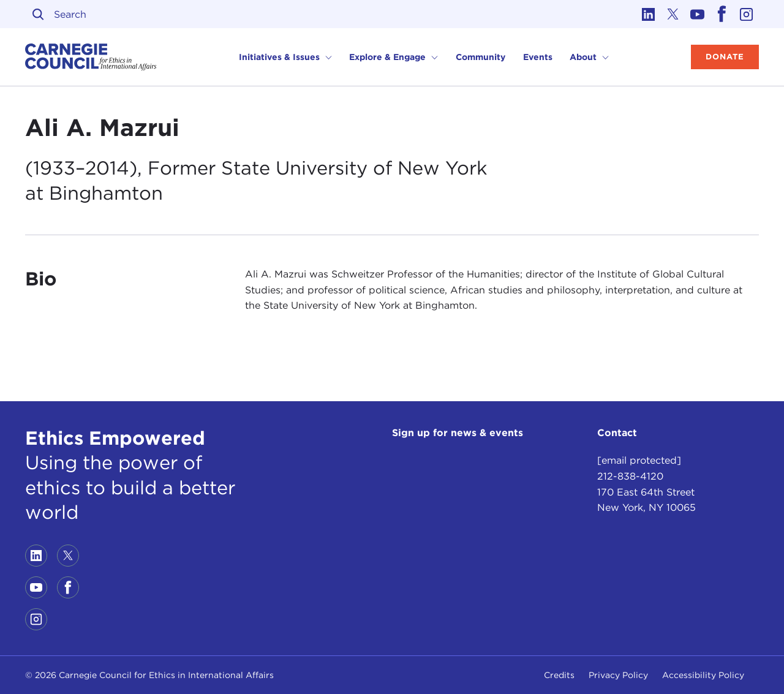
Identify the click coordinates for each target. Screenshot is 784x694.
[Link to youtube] (698, 14)
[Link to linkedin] (649, 14)
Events (538, 57)
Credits (559, 675)
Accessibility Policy (703, 675)
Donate (725, 57)
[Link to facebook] (722, 14)
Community (481, 57)
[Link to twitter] (673, 14)
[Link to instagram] (747, 14)
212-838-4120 (630, 476)
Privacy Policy (618, 675)
